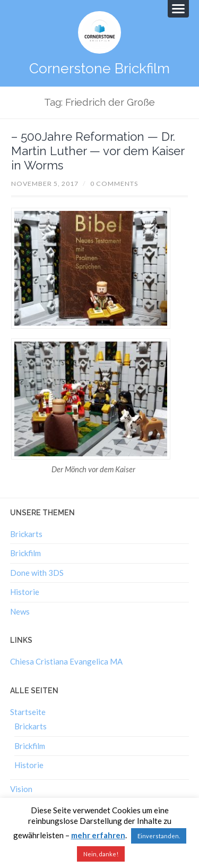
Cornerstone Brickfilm (99, 68)
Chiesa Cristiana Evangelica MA (66, 661)
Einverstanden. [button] (159, 836)
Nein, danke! (101, 854)
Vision (21, 789)
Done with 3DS (37, 573)
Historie (25, 592)
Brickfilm (25, 553)
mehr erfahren (98, 835)
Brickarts (26, 534)
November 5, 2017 (45, 184)
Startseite (28, 712)
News (20, 611)
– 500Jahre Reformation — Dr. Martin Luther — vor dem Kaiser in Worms (98, 151)
